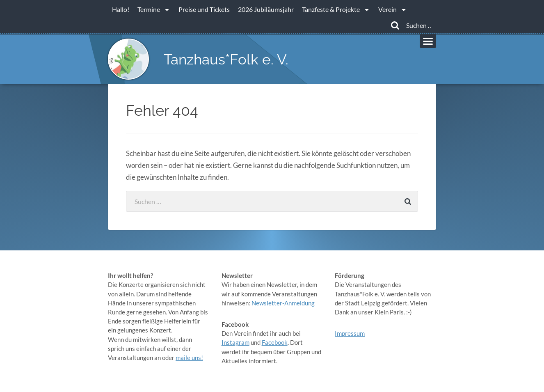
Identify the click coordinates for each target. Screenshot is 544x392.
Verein (387, 9)
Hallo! (121, 9)
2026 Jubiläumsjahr (266, 9)
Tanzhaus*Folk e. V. (226, 59)
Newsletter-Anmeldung (283, 303)
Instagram (235, 342)
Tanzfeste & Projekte (331, 9)
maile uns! (189, 358)
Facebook (275, 342)
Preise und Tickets (204, 9)
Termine (149, 9)
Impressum (350, 333)
